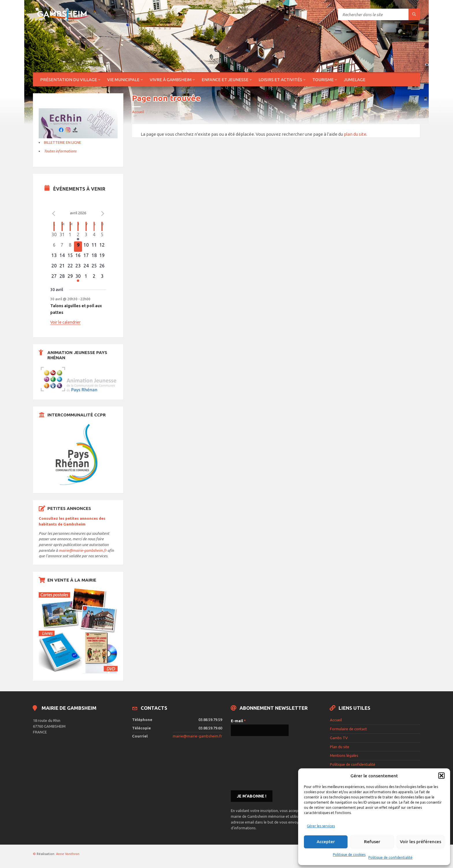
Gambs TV (339, 738)
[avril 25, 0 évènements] (94, 267)
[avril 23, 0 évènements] (78, 267)
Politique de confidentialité (390, 857)
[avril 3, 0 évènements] (86, 236)
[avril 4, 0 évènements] (94, 236)
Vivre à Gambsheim (171, 80)
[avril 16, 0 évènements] (78, 257)
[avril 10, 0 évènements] (86, 247)
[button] (441, 776)
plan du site (355, 134)
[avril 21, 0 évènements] (62, 267)
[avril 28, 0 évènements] (62, 278)
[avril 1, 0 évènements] (70, 236)
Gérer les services (321, 826)
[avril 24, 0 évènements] (86, 267)
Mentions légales (344, 755)
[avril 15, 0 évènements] (70, 257)
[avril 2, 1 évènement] (78, 236)
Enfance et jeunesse (225, 80)
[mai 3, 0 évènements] (102, 278)
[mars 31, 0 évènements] (62, 236)
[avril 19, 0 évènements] (102, 257)
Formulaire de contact (348, 729)
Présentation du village (69, 80)
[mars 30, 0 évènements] (54, 236)
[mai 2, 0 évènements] (94, 278)
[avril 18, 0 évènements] (94, 257)
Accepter (326, 842)
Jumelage (355, 80)
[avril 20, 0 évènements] (54, 267)
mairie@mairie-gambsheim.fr (83, 550)
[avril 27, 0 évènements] (54, 278)
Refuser (372, 842)
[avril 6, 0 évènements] (54, 247)
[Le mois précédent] (103, 214)
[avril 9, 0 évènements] (78, 247)
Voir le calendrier (65, 322)
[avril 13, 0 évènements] (54, 257)
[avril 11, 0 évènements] (94, 247)
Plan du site (340, 747)
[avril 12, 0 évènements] (102, 247)
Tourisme (323, 80)
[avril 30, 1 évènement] (78, 278)
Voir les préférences (420, 842)
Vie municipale (123, 80)
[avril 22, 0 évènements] (70, 267)
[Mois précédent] (54, 214)
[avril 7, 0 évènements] (62, 247)
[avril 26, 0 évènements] (102, 267)
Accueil (138, 112)
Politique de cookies (349, 855)
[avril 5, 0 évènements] (102, 236)
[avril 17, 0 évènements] (86, 257)
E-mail (238, 721)
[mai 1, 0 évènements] (86, 278)
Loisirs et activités (280, 80)
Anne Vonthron (68, 854)
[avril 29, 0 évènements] (70, 278)
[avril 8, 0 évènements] (70, 247)
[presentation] (255, 763)
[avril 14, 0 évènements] (62, 257)
